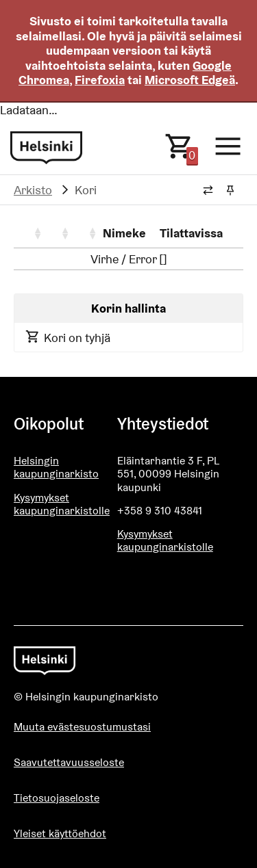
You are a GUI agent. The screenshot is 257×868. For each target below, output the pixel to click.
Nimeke (124, 233)
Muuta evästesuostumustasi (82, 727)
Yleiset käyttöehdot (60, 833)
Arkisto (33, 190)
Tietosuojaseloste (57, 798)
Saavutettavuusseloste (69, 762)
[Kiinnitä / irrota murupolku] (230, 191)
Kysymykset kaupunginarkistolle (62, 504)
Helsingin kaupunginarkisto (56, 467)
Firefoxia (100, 80)
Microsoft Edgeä (190, 80)
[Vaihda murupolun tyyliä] (208, 191)
